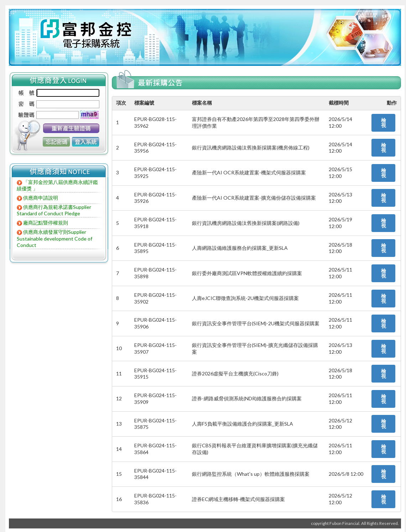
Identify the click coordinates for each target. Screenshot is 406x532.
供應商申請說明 (41, 198)
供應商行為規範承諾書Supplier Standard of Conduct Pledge (54, 210)
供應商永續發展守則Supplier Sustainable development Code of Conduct (54, 238)
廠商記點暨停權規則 (46, 223)
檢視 (384, 123)
